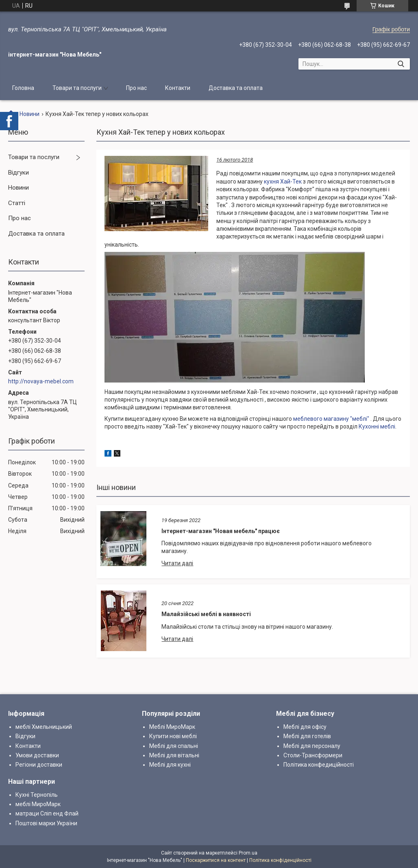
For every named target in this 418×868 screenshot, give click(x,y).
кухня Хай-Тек (283, 181)
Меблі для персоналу (312, 746)
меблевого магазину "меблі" (331, 419)
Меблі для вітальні (174, 755)
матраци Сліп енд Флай (47, 813)
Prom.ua (248, 853)
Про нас (136, 88)
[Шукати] (401, 64)
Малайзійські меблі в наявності (206, 614)
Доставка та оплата (236, 88)
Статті (17, 203)
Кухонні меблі (377, 426)
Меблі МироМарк (172, 727)
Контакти (178, 88)
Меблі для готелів (307, 736)
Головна (23, 88)
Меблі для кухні (170, 765)
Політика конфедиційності (319, 765)
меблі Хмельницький (44, 727)
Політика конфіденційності (280, 860)
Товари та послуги (77, 88)
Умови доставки (37, 755)
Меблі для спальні (174, 746)
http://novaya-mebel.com (41, 381)
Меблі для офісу (305, 727)
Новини (29, 114)
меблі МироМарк (38, 804)
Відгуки (19, 173)
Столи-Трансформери (313, 755)
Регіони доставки (39, 765)
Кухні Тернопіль (37, 795)
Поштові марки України (46, 823)
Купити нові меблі (173, 736)
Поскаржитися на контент (216, 860)
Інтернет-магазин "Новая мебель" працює (221, 531)
